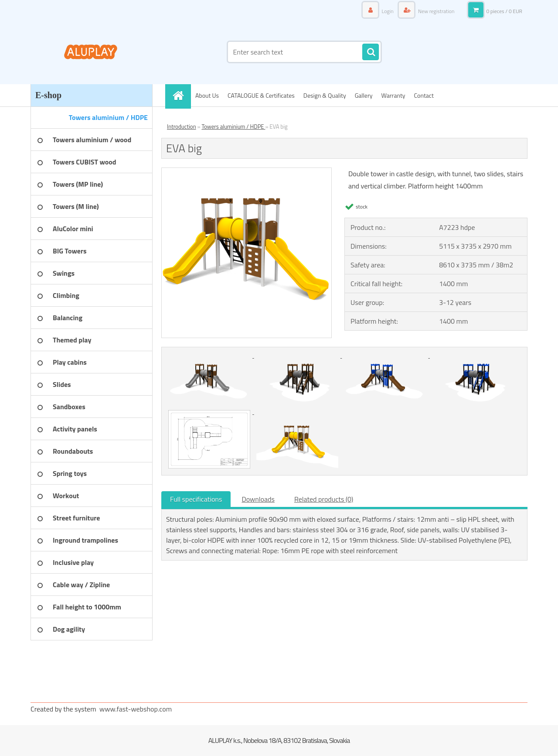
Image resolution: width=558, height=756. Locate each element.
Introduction (182, 127)
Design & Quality (325, 95)
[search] (371, 52)
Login (388, 11)
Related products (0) (324, 499)
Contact (424, 95)
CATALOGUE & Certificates (261, 95)
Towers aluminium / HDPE (233, 127)
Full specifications (196, 499)
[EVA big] (247, 171)
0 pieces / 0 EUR (504, 11)
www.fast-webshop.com (136, 709)
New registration (436, 11)
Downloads (258, 499)
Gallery (364, 95)
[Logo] (90, 52)
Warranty (393, 95)
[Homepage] (181, 95)
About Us (207, 95)
